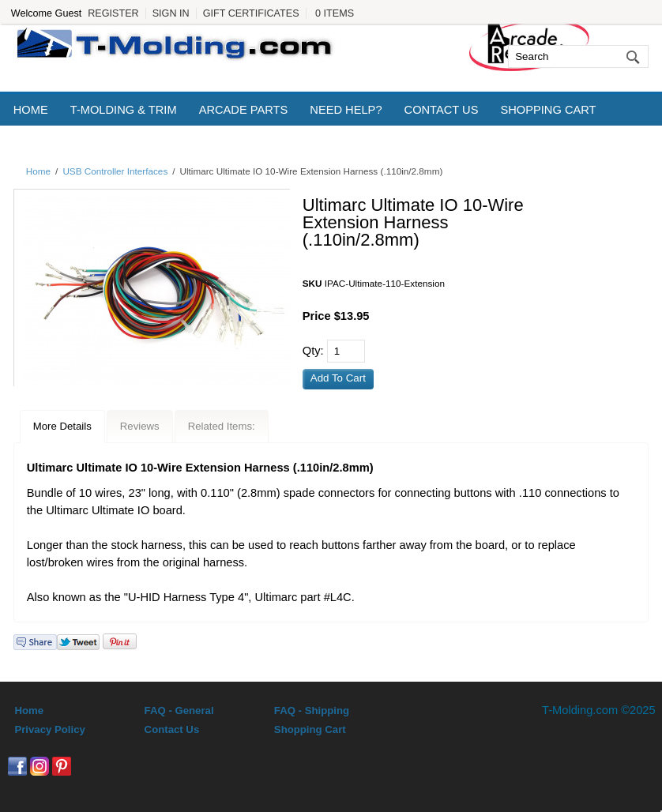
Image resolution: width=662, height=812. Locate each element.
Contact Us (442, 110)
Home (31, 110)
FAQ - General (179, 710)
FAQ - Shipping (312, 710)
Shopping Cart (548, 110)
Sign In (171, 13)
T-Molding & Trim (124, 110)
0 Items (335, 13)
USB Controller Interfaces (115, 171)
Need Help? (346, 110)
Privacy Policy (49, 729)
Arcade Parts (244, 110)
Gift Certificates (251, 13)
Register (113, 13)
